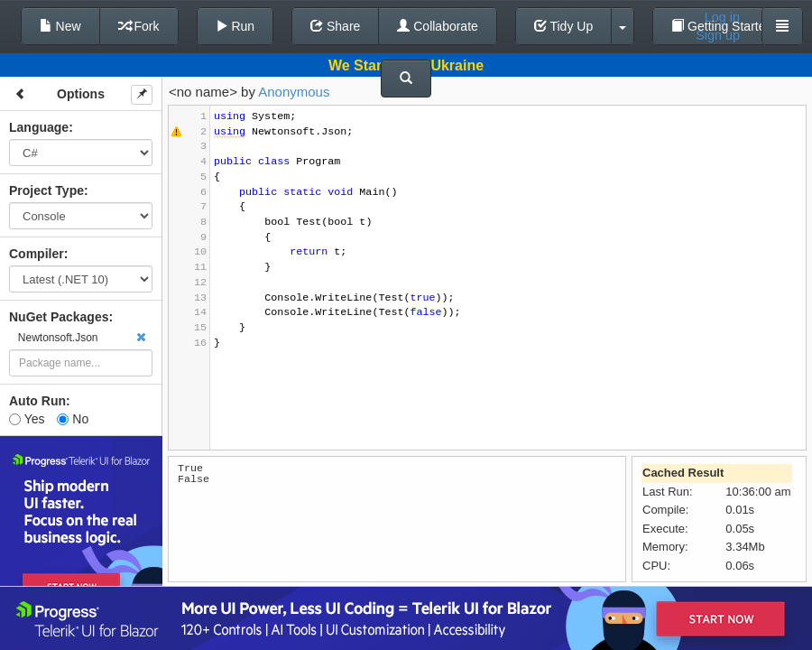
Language (39, 127)
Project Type (46, 190)
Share (335, 26)
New (60, 26)
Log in (722, 17)
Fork (139, 26)
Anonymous (294, 92)
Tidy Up (563, 26)
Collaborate (438, 26)
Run (235, 26)
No (73, 419)
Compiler (37, 254)
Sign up (718, 35)
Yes (27, 419)
